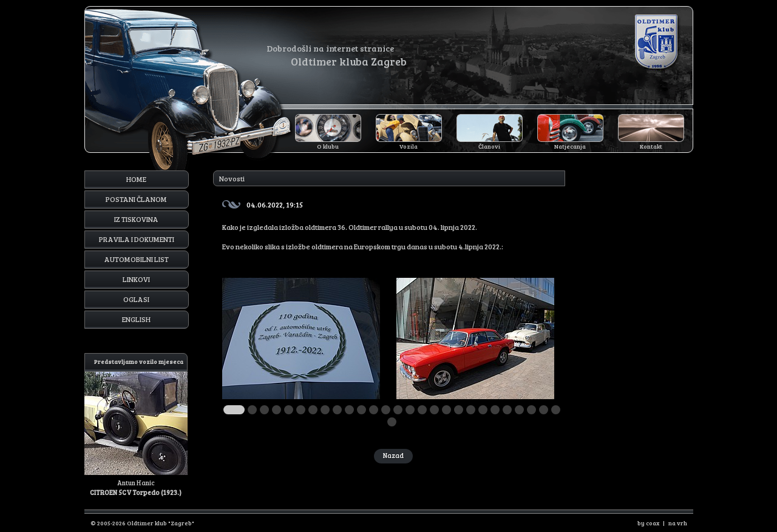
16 (422, 410)
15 (410, 410)
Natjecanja (570, 146)
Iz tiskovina (136, 219)
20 (471, 410)
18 (446, 410)
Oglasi (136, 299)
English (136, 319)
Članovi (489, 146)
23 (507, 410)
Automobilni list (137, 259)
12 (374, 410)
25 (531, 410)
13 (386, 410)
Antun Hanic (136, 425)
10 (349, 410)
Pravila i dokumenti (137, 239)
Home (136, 179)
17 (434, 410)
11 (361, 410)
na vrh (678, 523)
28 (392, 422)
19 (459, 410)
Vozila (409, 146)
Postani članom (136, 199)
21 (483, 410)
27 (556, 410)
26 (544, 410)
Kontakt (651, 146)
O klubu (328, 146)
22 (495, 410)
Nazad (393, 455)
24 (519, 410)
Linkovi (136, 279)
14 (398, 410)
